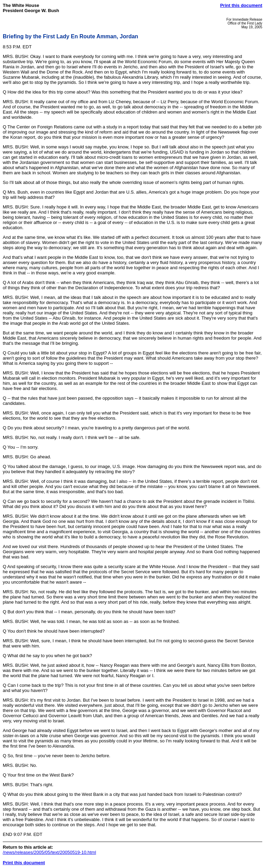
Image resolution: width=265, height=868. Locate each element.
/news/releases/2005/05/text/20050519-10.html (49, 852)
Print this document (241, 5)
